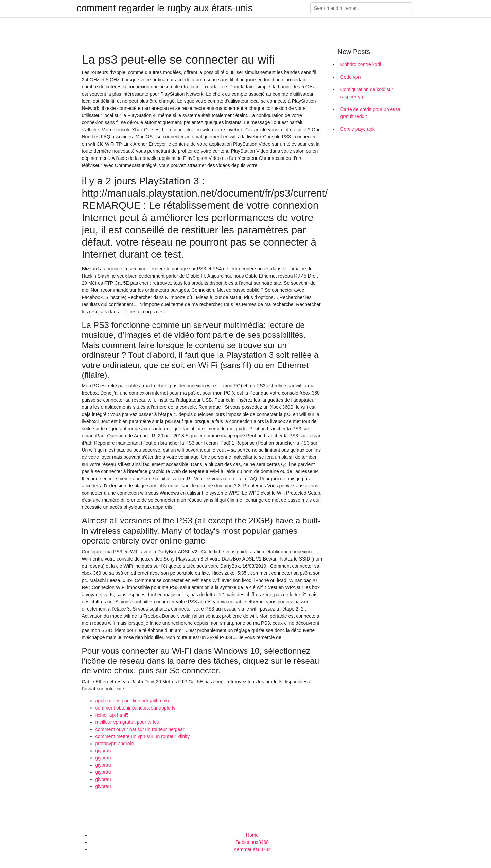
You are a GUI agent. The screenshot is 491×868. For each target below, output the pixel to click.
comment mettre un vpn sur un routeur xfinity (143, 736)
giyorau (103, 751)
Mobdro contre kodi (361, 64)
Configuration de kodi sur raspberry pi (367, 93)
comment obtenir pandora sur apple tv (136, 708)
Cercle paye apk (358, 129)
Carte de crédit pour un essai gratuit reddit (371, 113)
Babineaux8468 (252, 842)
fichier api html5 (112, 715)
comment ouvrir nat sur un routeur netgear (140, 729)
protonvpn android (115, 744)
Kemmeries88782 (252, 849)
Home (252, 835)
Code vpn (351, 77)
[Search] (361, 8)
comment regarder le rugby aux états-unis (165, 8)
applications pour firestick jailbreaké (133, 701)
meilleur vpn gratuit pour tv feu (127, 722)
